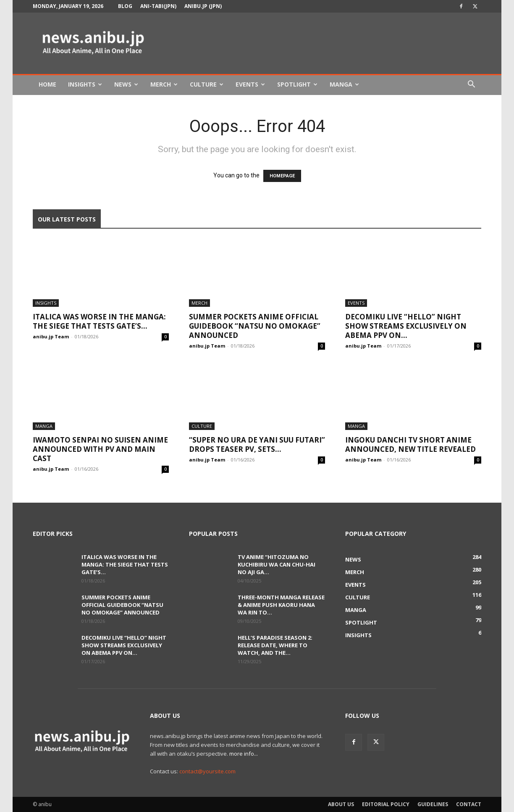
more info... (244, 754)
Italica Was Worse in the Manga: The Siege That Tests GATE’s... (99, 321)
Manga (344, 84)
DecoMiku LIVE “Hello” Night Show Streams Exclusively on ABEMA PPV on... (406, 326)
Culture (207, 84)
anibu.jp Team (51, 336)
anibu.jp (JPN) (203, 6)
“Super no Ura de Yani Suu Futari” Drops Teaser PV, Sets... (257, 444)
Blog (125, 6)
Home (47, 84)
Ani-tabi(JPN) (158, 6)
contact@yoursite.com (207, 771)
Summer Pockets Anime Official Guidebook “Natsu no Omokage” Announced (255, 326)
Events (250, 84)
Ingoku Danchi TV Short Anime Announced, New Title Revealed (410, 444)
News (126, 84)
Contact (469, 804)
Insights (85, 84)
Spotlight (297, 84)
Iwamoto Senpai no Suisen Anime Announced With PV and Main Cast (100, 449)
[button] (471, 85)
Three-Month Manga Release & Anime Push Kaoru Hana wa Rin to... (281, 605)
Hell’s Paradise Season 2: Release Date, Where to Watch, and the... (275, 645)
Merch (164, 84)
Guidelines (433, 804)
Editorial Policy (386, 804)
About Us (341, 804)
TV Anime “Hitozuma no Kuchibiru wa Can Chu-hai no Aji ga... (277, 564)
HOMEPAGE (282, 176)
